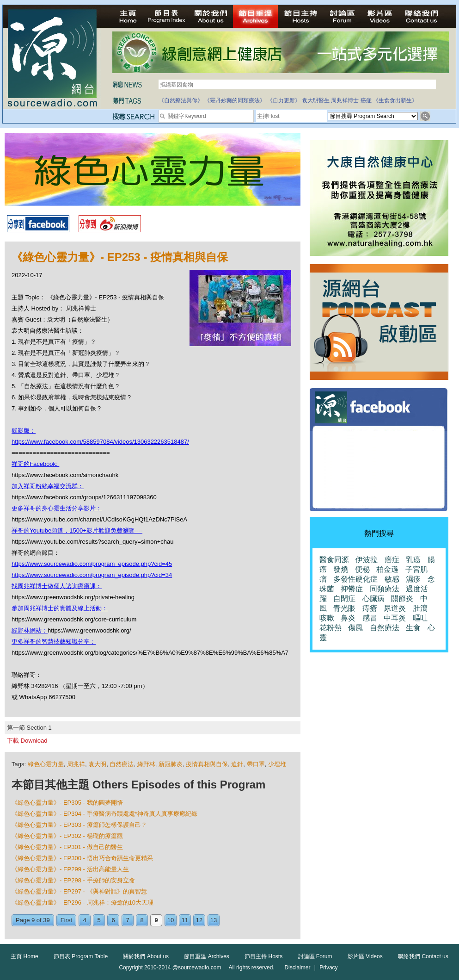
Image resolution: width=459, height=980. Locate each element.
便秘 (362, 569)
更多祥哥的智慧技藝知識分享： (54, 642)
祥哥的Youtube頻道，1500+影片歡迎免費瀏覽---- (77, 530)
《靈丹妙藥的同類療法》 (235, 100)
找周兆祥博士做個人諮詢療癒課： (57, 586)
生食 (413, 628)
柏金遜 (387, 569)
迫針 (237, 764)
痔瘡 (370, 608)
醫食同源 (334, 560)
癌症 (366, 100)
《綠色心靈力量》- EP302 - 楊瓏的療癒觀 (67, 836)
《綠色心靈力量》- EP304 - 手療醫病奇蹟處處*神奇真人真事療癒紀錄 (104, 814)
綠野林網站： (30, 630)
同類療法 (385, 589)
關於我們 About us (146, 956)
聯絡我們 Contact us (423, 956)
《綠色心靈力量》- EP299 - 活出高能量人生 (70, 869)
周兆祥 (76, 764)
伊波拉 (367, 560)
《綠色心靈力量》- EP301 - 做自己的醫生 (67, 847)
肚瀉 (420, 608)
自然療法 (122, 764)
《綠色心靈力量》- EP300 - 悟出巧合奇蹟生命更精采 (82, 858)
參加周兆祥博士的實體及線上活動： (60, 608)
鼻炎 (348, 618)
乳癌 (413, 560)
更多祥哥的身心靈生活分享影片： (57, 508)
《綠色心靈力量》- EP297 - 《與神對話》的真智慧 (79, 891)
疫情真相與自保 (207, 764)
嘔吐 (420, 618)
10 (171, 920)
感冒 (370, 618)
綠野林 (146, 764)
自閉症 (344, 599)
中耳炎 (395, 618)
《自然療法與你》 (181, 100)
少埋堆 (277, 764)
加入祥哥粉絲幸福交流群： (48, 486)
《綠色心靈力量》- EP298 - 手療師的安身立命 (73, 880)
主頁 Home (24, 956)
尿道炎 (395, 608)
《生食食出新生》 (395, 100)
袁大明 (97, 764)
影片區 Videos (365, 956)
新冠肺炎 (171, 764)
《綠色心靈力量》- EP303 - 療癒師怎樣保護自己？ (79, 825)
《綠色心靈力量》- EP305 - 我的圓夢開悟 (67, 803)
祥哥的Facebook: (35, 464)
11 (185, 920)
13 (214, 920)
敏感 (392, 579)
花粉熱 (330, 628)
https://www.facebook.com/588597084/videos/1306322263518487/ (100, 442)
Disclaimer (297, 968)
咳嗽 (327, 618)
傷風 (355, 628)
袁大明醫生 (316, 100)
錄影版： (24, 431)
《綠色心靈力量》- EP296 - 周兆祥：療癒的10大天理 (83, 902)
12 (199, 920)
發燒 (341, 569)
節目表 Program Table (81, 956)
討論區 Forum (315, 956)
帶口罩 (256, 764)
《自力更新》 (284, 100)
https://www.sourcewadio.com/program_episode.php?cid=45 (92, 564)
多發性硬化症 (355, 579)
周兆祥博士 (345, 100)
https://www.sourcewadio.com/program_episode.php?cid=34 (92, 575)
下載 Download (27, 741)
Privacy (328, 968)
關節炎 (402, 599)
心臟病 (373, 599)
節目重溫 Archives (206, 956)
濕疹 (413, 579)
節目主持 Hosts (263, 956)
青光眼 (344, 608)
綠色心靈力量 (46, 764)
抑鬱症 (352, 589)
